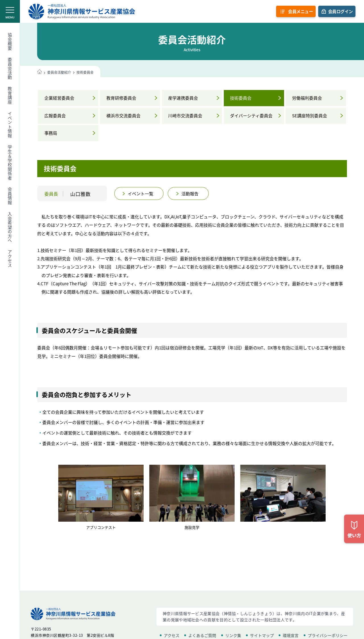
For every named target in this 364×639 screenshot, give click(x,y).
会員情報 (10, 196)
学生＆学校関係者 (10, 163)
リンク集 (233, 635)
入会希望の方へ (10, 227)
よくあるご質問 (202, 635)
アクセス (10, 259)
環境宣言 (291, 635)
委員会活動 (10, 69)
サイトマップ (262, 635)
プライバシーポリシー (328, 635)
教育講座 (10, 95)
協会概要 (10, 42)
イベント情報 (10, 125)
